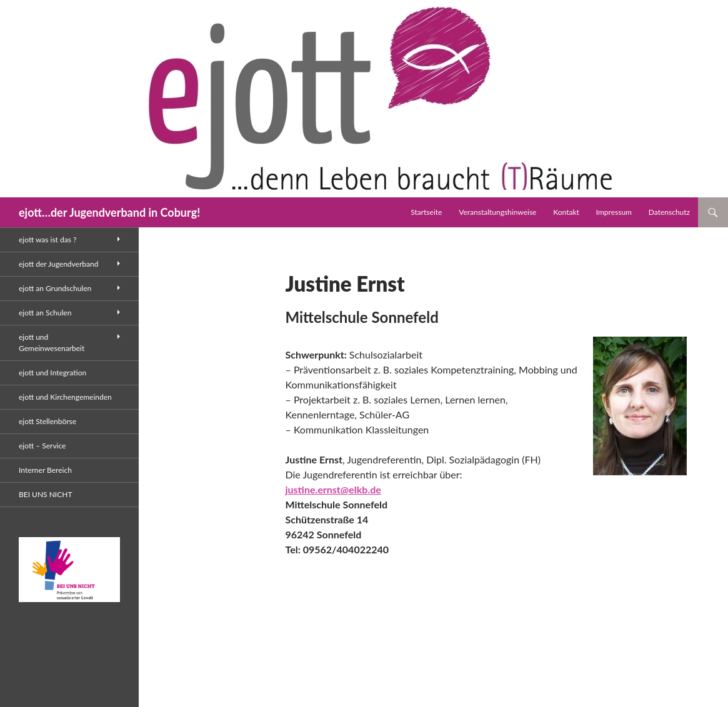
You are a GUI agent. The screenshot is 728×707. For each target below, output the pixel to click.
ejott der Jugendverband (58, 264)
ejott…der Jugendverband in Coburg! (109, 212)
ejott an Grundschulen (55, 288)
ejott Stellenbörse (47, 421)
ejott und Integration (52, 373)
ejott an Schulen (45, 313)
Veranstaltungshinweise (497, 212)
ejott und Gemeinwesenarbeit (52, 343)
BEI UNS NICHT (45, 494)
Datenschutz (669, 212)
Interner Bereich (45, 470)
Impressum (614, 212)
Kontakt (566, 212)
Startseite (426, 212)
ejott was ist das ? (47, 240)
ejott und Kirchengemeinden (65, 397)
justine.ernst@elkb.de (333, 489)
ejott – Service (42, 446)
